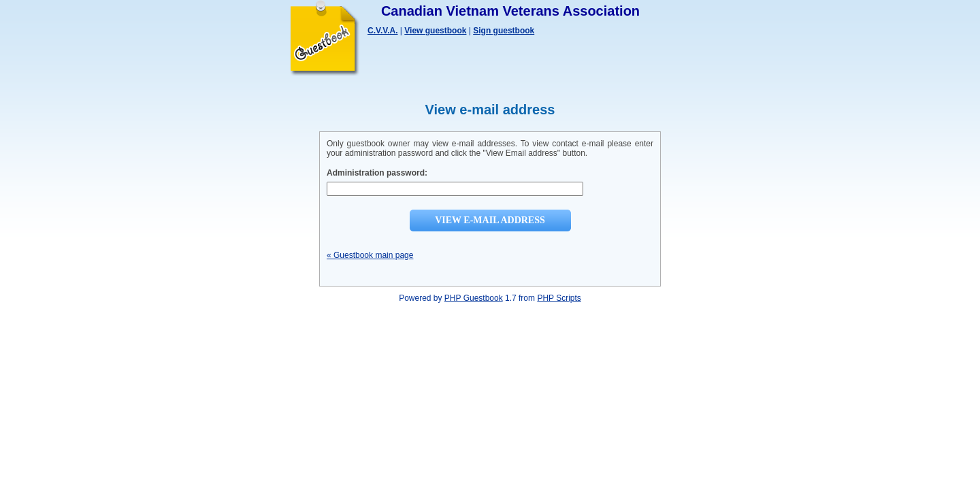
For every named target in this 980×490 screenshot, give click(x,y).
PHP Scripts (559, 298)
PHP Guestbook (474, 298)
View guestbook (435, 31)
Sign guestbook (504, 31)
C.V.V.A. (382, 31)
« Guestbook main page (370, 255)
